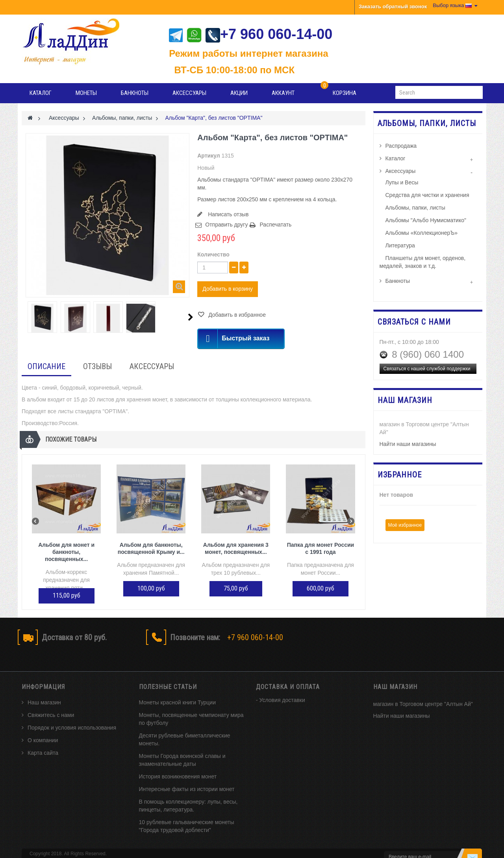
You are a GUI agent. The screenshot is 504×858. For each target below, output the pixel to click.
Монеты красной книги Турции (178, 689)
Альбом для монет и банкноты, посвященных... (66, 552)
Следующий (191, 317)
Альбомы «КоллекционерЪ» (422, 233)
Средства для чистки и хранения (427, 195)
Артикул (208, 156)
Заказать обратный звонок (393, 6)
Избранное (400, 475)
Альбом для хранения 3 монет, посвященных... (236, 548)
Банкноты (135, 93)
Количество (213, 254)
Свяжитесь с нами (51, 702)
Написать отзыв (227, 214)
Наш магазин (44, 689)
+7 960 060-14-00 (269, 34)
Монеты (86, 93)
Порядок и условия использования (72, 715)
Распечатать (275, 225)
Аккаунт (283, 93)
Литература (400, 245)
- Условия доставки (281, 687)
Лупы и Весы (402, 182)
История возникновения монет (178, 763)
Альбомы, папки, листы (415, 208)
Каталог (41, 93)
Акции (239, 93)
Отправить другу (226, 225)
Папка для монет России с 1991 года (321, 548)
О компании (43, 727)
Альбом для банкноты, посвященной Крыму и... (151, 548)
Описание (46, 366)
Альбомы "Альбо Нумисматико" (426, 220)
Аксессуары (189, 93)
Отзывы (97, 366)
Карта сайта (43, 740)
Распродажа (401, 146)
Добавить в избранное (236, 315)
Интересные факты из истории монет (187, 776)
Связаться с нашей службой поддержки (427, 369)
